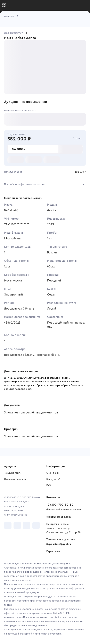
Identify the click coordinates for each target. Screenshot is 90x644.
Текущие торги (13, 473)
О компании (53, 473)
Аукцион (9, 16)
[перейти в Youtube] (27, 525)
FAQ (49, 485)
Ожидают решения (15, 479)
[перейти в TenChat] (36, 525)
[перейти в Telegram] (17, 525)
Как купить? (53, 479)
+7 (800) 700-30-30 (60, 505)
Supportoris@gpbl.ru (59, 544)
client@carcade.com (59, 517)
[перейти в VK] (8, 525)
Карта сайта (53, 551)
